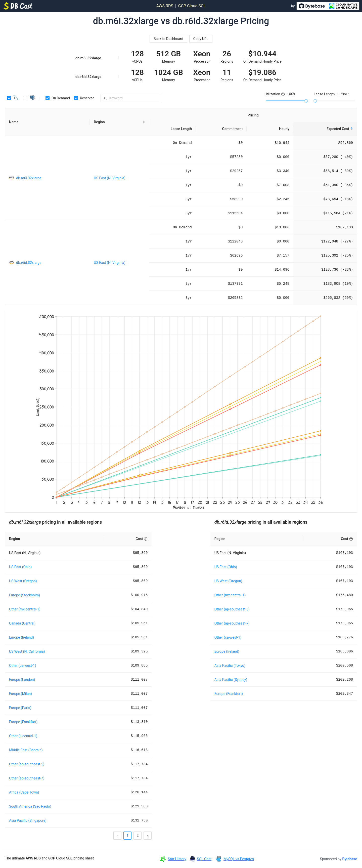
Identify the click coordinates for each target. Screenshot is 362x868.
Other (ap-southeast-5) (27, 764)
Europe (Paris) (20, 708)
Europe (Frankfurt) (23, 722)
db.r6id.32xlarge (29, 263)
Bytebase (350, 859)
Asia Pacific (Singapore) (28, 820)
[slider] (306, 101)
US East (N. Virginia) (109, 178)
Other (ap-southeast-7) (27, 778)
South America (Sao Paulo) (30, 806)
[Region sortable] (119, 122)
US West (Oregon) (23, 581)
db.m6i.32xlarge (29, 178)
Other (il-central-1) (23, 736)
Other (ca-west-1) (23, 666)
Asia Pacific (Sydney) (231, 680)
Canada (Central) (22, 623)
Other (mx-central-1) (25, 609)
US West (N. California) (27, 651)
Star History (177, 859)
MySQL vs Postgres (239, 859)
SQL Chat (204, 859)
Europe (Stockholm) (25, 595)
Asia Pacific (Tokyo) (230, 666)
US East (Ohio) (20, 567)
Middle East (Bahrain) (26, 750)
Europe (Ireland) (21, 637)
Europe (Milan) (20, 694)
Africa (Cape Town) (24, 792)
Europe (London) (22, 680)
